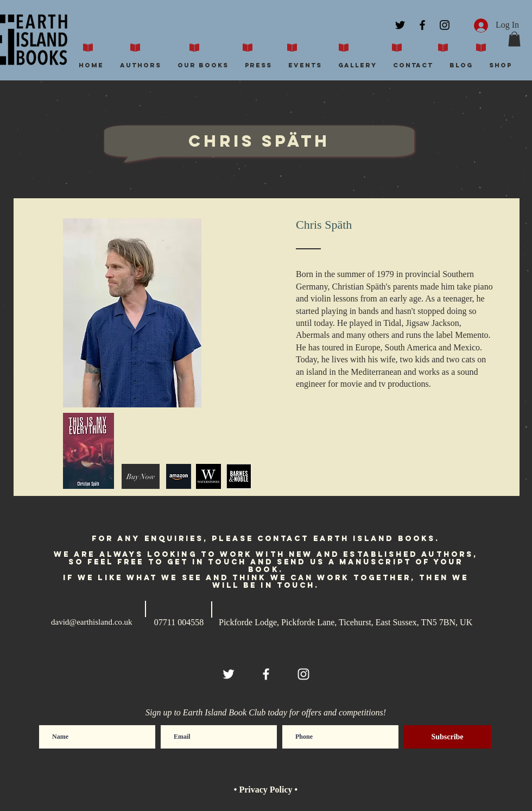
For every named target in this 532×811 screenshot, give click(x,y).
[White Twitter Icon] (229, 674)
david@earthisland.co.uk (92, 622)
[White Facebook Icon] (266, 674)
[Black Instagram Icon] (445, 25)
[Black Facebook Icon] (422, 25)
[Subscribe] (447, 737)
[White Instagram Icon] (303, 674)
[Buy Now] (141, 476)
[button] (514, 39)
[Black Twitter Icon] (400, 25)
